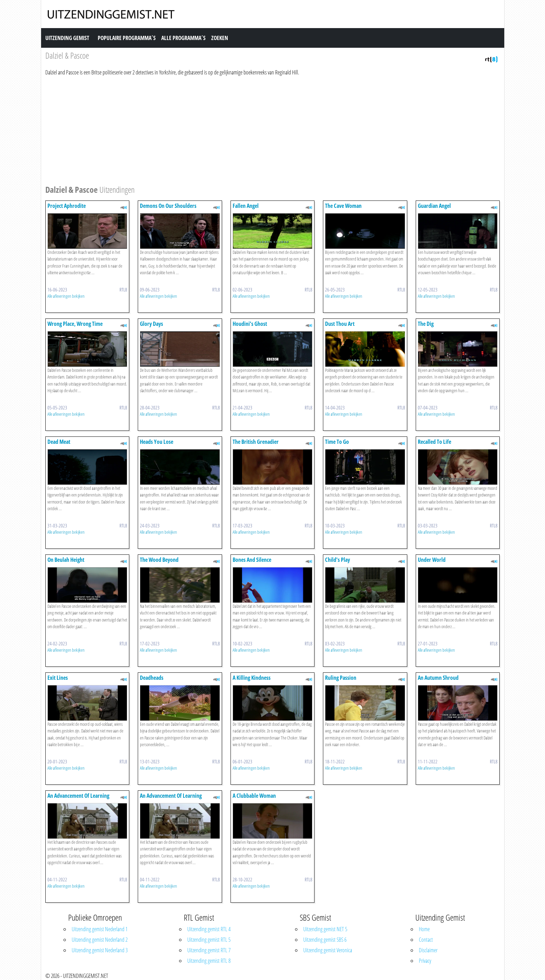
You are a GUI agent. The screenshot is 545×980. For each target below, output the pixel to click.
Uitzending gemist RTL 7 (209, 950)
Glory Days (151, 324)
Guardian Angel (434, 206)
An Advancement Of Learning (78, 796)
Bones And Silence (252, 560)
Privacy (425, 961)
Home (424, 929)
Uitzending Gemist (67, 38)
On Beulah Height (66, 560)
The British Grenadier (256, 442)
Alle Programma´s (183, 38)
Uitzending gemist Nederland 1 (100, 929)
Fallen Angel (246, 206)
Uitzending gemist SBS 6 (325, 940)
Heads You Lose (157, 442)
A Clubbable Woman (254, 796)
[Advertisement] (256, 129)
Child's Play (338, 560)
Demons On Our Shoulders (168, 206)
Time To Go (337, 442)
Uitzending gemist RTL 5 (209, 940)
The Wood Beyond (159, 560)
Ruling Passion (341, 678)
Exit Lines (58, 678)
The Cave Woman (343, 206)
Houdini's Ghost (250, 324)
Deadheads (152, 678)
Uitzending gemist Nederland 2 (100, 940)
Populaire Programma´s (127, 38)
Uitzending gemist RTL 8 (209, 961)
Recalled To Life (434, 442)
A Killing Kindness (252, 678)
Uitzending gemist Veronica (328, 950)
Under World (432, 560)
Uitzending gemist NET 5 (325, 929)
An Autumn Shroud (438, 678)
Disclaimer (428, 950)
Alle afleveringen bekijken (66, 296)
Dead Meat (59, 442)
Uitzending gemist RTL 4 (209, 929)
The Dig (426, 324)
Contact (426, 940)
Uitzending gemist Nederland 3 (100, 950)
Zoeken (220, 38)
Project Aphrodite (67, 206)
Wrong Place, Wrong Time (75, 324)
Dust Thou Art (340, 324)
